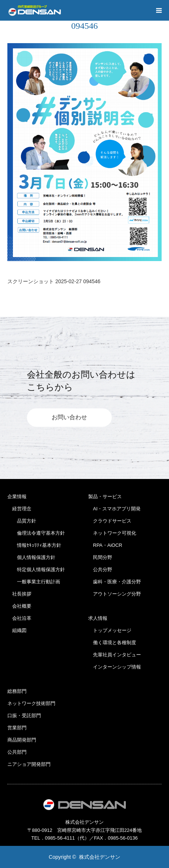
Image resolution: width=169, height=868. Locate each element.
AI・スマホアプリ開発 (114, 509)
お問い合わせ (69, 418)
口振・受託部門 (24, 716)
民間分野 (100, 557)
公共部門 (17, 752)
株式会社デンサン (100, 857)
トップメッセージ (110, 630)
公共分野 (100, 570)
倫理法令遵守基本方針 (36, 533)
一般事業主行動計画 (34, 582)
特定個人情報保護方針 (36, 570)
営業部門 (17, 728)
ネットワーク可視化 (112, 533)
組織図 (17, 630)
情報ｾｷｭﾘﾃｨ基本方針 (34, 545)
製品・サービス (105, 497)
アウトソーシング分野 (115, 594)
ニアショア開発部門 (29, 764)
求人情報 (98, 618)
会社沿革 (19, 618)
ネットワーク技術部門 (31, 703)
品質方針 (22, 521)
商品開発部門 (22, 740)
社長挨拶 (19, 594)
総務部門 (17, 691)
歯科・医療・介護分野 (115, 582)
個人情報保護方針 (31, 557)
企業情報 (17, 497)
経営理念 (19, 509)
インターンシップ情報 (115, 667)
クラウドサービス (110, 521)
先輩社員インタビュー (115, 655)
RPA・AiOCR (105, 545)
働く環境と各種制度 (112, 643)
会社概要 (19, 606)
